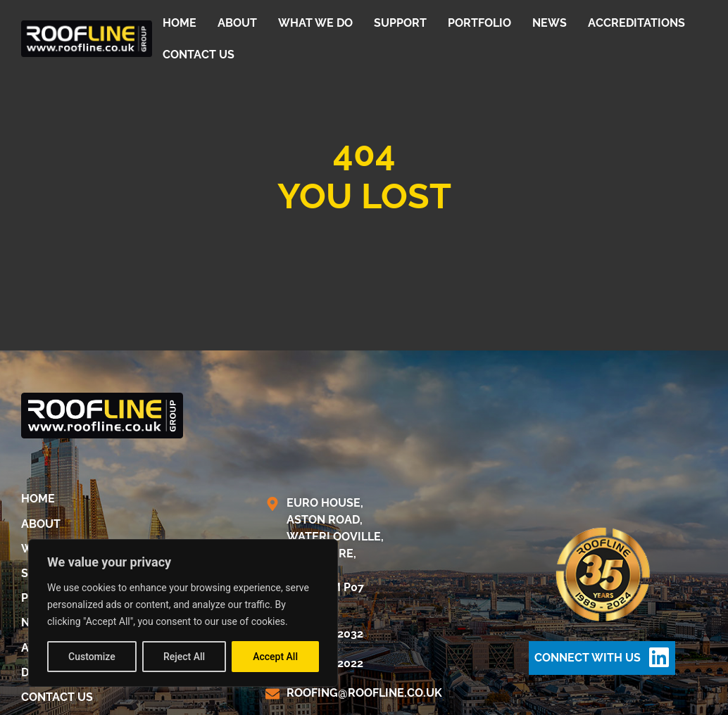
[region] (183, 613)
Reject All (184, 657)
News (550, 23)
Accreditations (636, 23)
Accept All (275, 657)
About (237, 23)
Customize (92, 657)
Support (400, 23)
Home (180, 23)
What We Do (315, 23)
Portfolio (479, 23)
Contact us (199, 55)
